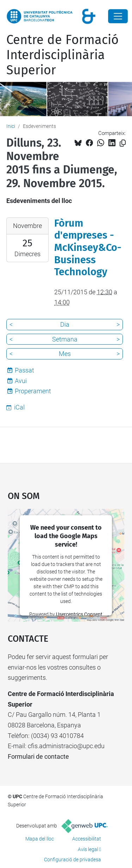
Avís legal (88, 849)
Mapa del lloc (40, 839)
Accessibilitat (87, 839)
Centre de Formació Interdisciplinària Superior (62, 55)
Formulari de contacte (38, 756)
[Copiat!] (123, 143)
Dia (65, 324)
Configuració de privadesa (73, 860)
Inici (11, 126)
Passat (24, 370)
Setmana (65, 339)
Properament (33, 391)
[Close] (118, 16)
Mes (65, 354)
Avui (21, 381)
